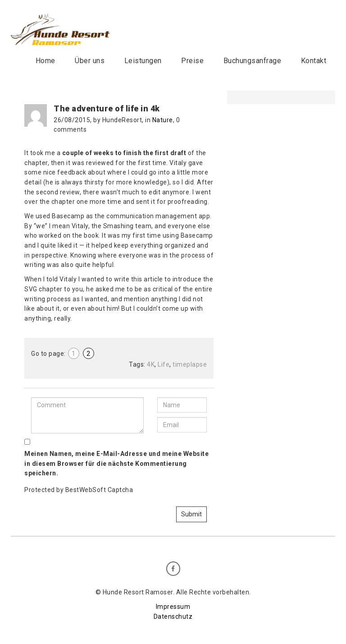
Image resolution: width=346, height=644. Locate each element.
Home (46, 61)
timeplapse (190, 364)
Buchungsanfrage (253, 61)
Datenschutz (173, 616)
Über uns (90, 61)
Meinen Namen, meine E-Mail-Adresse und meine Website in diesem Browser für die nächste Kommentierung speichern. (116, 463)
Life (164, 364)
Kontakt (314, 61)
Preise (192, 61)
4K (151, 364)
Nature (163, 120)
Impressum (173, 607)
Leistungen (143, 61)
